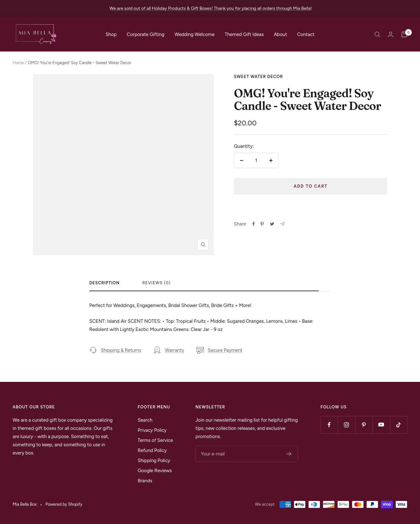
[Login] (391, 34)
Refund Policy (152, 450)
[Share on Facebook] (254, 224)
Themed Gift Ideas (244, 34)
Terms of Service (155, 440)
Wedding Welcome (194, 34)
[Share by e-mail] (282, 224)
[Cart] (404, 34)
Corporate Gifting (145, 34)
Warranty (169, 350)
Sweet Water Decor (258, 77)
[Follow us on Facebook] (329, 425)
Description (105, 283)
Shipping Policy (154, 461)
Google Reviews (155, 471)
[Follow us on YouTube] (381, 425)
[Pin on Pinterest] (262, 224)
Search (145, 420)
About (280, 34)
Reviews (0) (156, 283)
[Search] (377, 34)
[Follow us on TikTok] (399, 425)
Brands (145, 481)
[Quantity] (256, 160)
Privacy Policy (152, 430)
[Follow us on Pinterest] (364, 425)
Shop (111, 34)
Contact (306, 34)
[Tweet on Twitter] (272, 224)
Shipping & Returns (115, 350)
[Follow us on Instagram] (347, 425)
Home (18, 63)
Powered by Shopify (64, 504)
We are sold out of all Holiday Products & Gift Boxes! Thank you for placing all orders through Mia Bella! (211, 8)
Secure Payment (219, 350)
